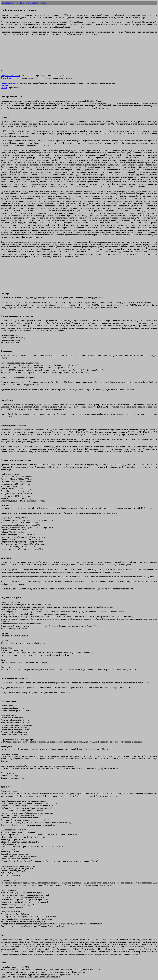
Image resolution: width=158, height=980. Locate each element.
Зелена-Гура (6, 78)
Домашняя (6, 3)
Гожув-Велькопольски (10, 76)
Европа (15, 3)
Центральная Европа (29, 3)
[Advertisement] (61, 54)
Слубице (5, 85)
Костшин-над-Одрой (10, 83)
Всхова (4, 88)
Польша (43, 3)
